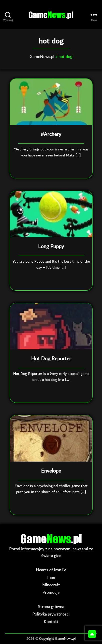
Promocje (51, 592)
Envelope (51, 471)
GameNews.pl (42, 57)
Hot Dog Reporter (51, 359)
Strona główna (51, 607)
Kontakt (51, 622)
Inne (51, 577)
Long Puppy (51, 247)
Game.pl (51, 15)
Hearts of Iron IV (51, 570)
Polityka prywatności (51, 614)
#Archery (51, 134)
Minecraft (51, 585)
